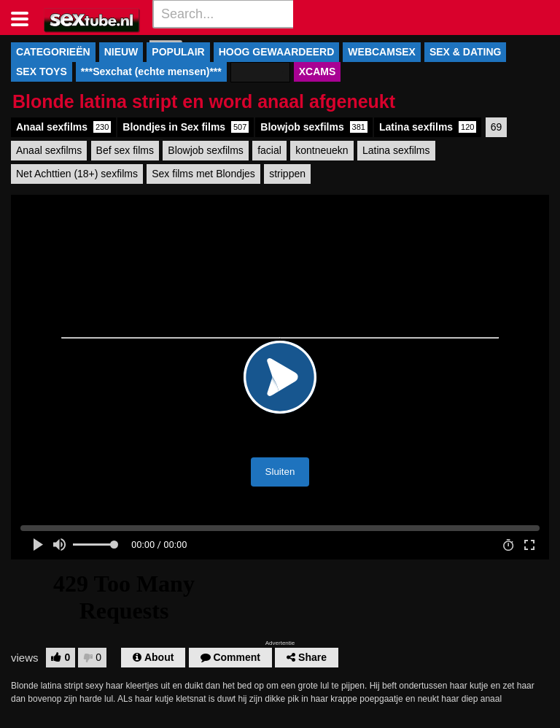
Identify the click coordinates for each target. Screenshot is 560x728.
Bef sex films (125, 150)
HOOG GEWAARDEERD (277, 52)
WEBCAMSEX (382, 52)
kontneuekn (322, 150)
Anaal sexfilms (63, 127)
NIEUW (121, 52)
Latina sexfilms (428, 127)
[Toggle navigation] (25, 18)
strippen (287, 174)
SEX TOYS (42, 71)
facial (269, 150)
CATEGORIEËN (53, 52)
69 (497, 127)
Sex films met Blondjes (203, 174)
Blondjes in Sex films (186, 127)
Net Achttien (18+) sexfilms (77, 174)
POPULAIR (178, 52)
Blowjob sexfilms (314, 127)
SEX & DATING (466, 52)
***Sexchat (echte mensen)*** (151, 71)
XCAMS (318, 71)
